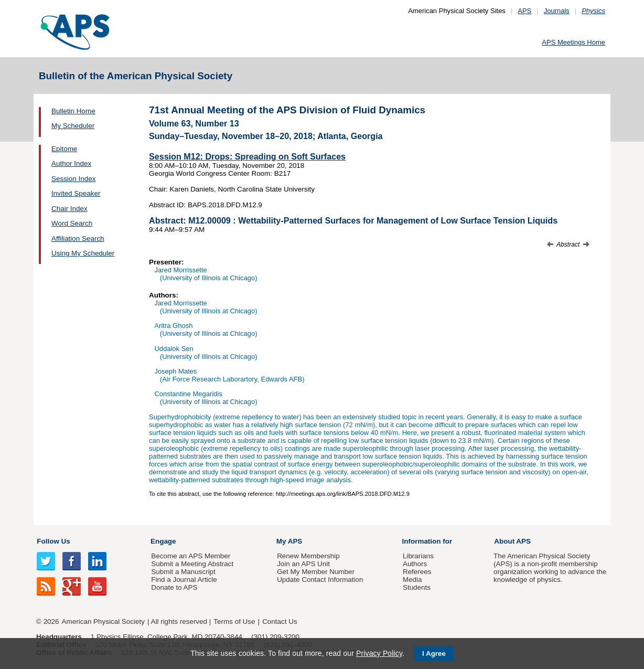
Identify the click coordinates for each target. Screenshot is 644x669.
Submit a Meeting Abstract (192, 564)
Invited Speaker (76, 193)
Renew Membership (308, 556)
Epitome (64, 149)
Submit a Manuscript (183, 572)
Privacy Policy (379, 653)
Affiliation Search (78, 238)
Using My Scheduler (83, 253)
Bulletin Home (73, 111)
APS (524, 11)
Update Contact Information (320, 580)
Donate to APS (174, 587)
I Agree (434, 654)
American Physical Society (103, 622)
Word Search (72, 223)
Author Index (71, 163)
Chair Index (69, 209)
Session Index (73, 179)
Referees (417, 572)
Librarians (418, 556)
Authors (415, 564)
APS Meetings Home (573, 42)
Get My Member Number (316, 572)
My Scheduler (73, 126)
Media (412, 580)
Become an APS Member (191, 556)
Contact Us (280, 622)
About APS (512, 541)
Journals (557, 11)
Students (417, 587)
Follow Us (53, 541)
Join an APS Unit (303, 564)
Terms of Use (234, 622)
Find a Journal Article (184, 580)
